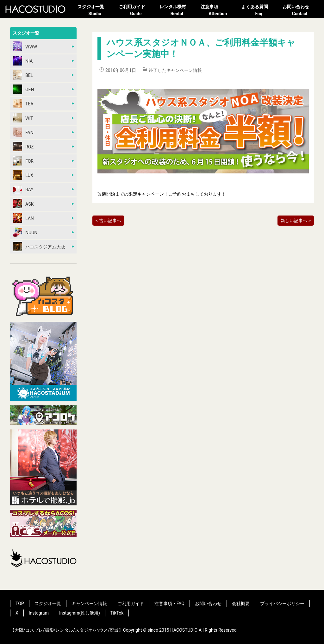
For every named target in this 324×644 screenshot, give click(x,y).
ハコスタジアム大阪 (39, 247)
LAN (23, 218)
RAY (23, 189)
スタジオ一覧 (95, 11)
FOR (23, 161)
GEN (23, 89)
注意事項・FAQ (169, 603)
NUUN (25, 232)
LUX (23, 175)
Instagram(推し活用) (80, 613)
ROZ (23, 147)
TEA (23, 103)
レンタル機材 (177, 11)
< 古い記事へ (108, 221)
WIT (23, 118)
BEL (23, 75)
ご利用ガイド (136, 11)
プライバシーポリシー (282, 603)
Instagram (39, 613)
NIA (23, 61)
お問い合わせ (300, 11)
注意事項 (218, 11)
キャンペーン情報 (89, 603)
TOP (20, 603)
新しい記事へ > (296, 221)
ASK (23, 203)
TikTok (117, 613)
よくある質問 (259, 11)
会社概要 (241, 603)
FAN (23, 132)
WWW (25, 46)
